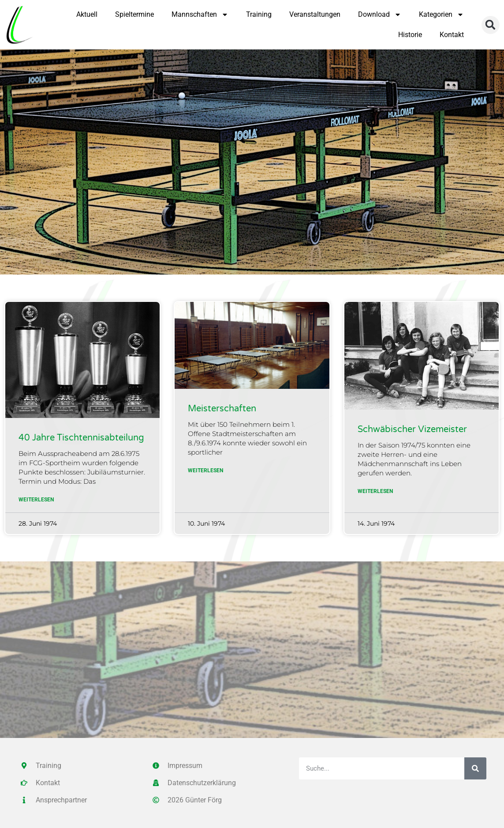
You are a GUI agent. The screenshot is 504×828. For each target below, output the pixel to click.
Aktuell (87, 14)
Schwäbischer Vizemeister (412, 429)
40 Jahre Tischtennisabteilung (81, 438)
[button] (491, 25)
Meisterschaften (222, 409)
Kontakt (452, 35)
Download (380, 15)
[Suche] (475, 768)
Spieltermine (134, 14)
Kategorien (441, 15)
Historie (410, 35)
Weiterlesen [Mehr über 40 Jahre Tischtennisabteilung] (36, 500)
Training (259, 14)
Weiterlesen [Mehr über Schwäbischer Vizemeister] (375, 491)
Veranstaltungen (315, 14)
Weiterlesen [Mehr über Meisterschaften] (205, 470)
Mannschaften (200, 15)
